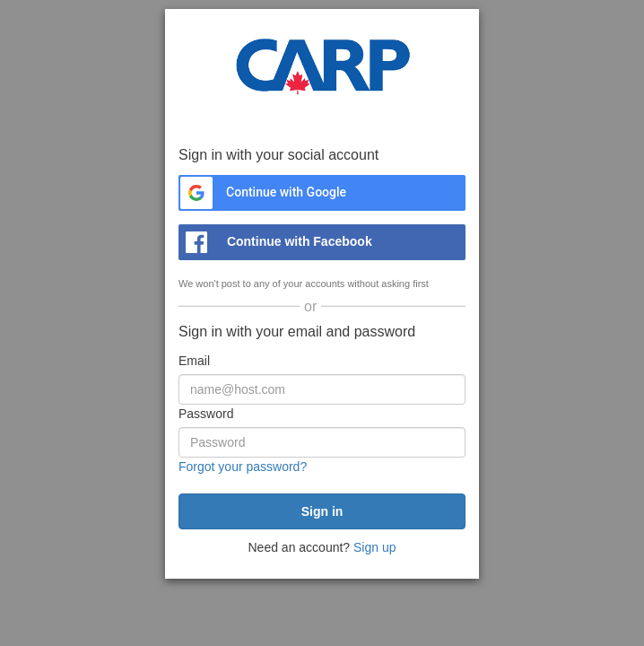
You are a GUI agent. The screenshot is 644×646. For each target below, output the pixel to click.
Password (206, 414)
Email (194, 361)
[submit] (322, 511)
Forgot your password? (243, 467)
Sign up (374, 547)
